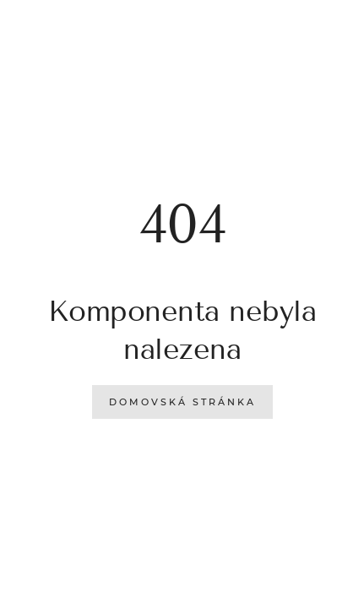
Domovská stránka (182, 402)
